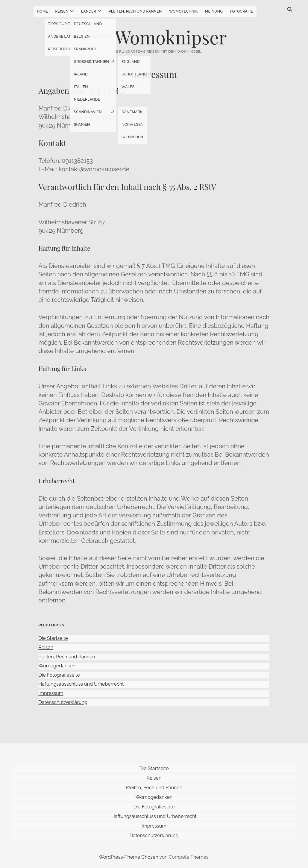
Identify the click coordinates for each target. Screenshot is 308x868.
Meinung (214, 11)
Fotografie (241, 11)
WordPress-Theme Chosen (128, 857)
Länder (89, 11)
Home (43, 11)
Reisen (62, 11)
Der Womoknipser (154, 37)
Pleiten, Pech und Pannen (135, 11)
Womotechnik (183, 11)
